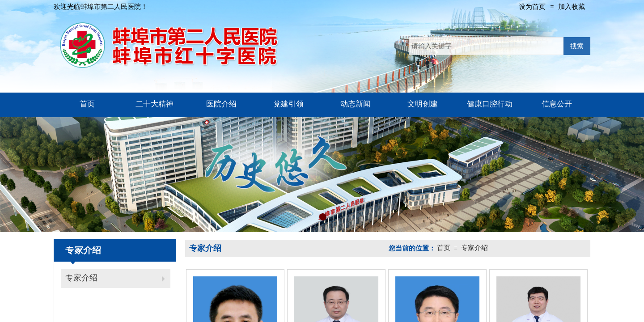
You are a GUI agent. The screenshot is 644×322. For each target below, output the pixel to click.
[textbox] (486, 46)
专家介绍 (81, 278)
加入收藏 (572, 7)
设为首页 (532, 7)
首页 (444, 248)
